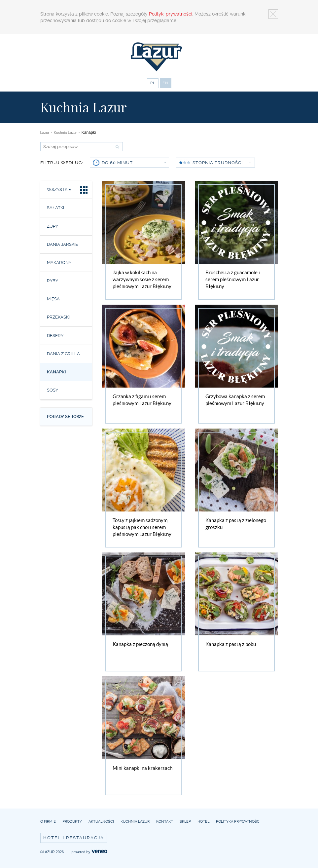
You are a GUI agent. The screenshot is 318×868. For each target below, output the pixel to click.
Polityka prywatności (238, 822)
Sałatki (55, 208)
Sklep (185, 822)
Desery (55, 336)
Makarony (59, 263)
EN (165, 83)
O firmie (48, 822)
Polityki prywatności (171, 14)
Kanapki (56, 372)
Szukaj (117, 147)
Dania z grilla (63, 354)
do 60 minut (134, 163)
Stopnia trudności (222, 163)
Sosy (53, 390)
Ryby (53, 281)
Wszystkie (68, 191)
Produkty (72, 822)
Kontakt (165, 822)
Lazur (45, 132)
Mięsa (53, 299)
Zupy (53, 226)
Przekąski (58, 317)
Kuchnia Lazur (65, 132)
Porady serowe (65, 416)
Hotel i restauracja (74, 838)
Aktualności (101, 822)
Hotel (203, 822)
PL (153, 83)
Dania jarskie (62, 244)
